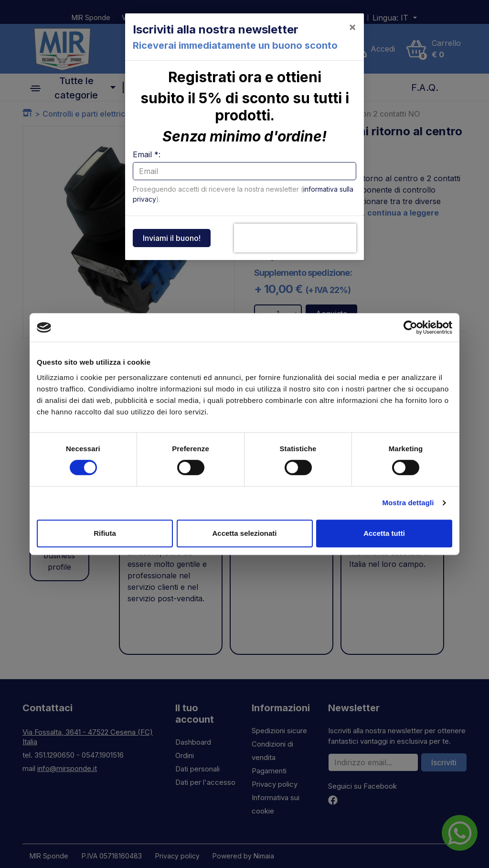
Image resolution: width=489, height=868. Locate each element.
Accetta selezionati (244, 533)
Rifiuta (105, 533)
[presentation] (295, 238)
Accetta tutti (384, 533)
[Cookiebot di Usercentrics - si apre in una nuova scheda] (410, 327)
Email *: (147, 154)
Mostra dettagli (408, 503)
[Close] (352, 27)
